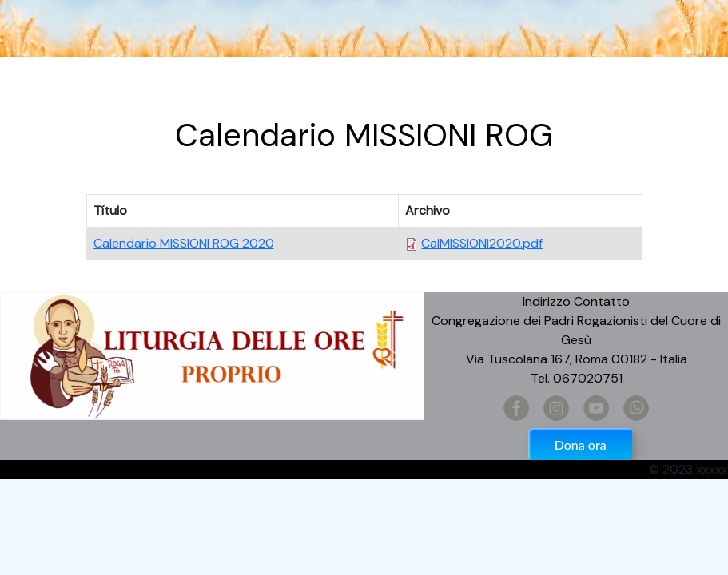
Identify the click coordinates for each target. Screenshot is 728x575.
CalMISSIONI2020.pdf (482, 243)
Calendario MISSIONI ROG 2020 (184, 243)
